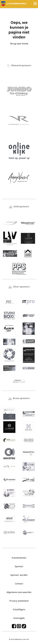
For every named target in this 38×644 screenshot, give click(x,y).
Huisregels (19, 618)
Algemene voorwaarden (19, 592)
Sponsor (19, 567)
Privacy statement (19, 601)
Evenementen (19, 558)
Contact (19, 584)
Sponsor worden (19, 575)
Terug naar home (19, 44)
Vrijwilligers (19, 610)
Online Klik (25, 639)
